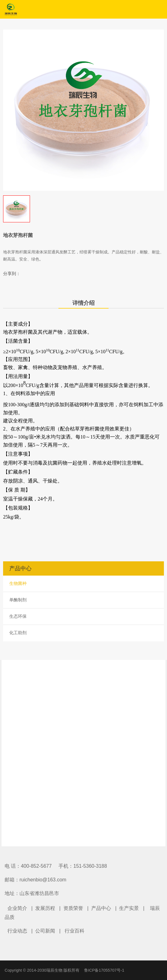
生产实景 (129, 908)
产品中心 (101, 908)
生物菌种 (18, 583)
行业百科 (75, 931)
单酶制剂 (18, 600)
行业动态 (17, 931)
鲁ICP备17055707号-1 (104, 970)
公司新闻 (45, 931)
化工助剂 (18, 633)
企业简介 (17, 908)
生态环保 (18, 616)
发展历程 (45, 908)
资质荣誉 (73, 908)
